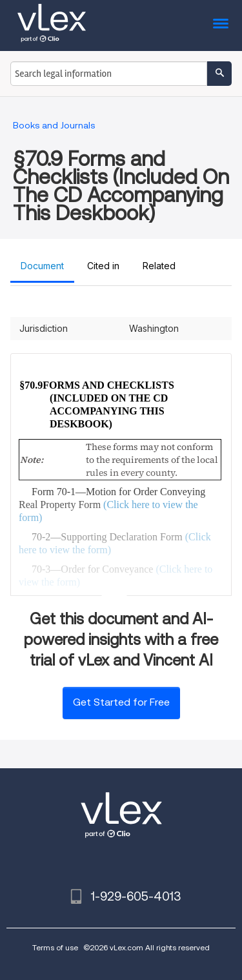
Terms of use (55, 947)
